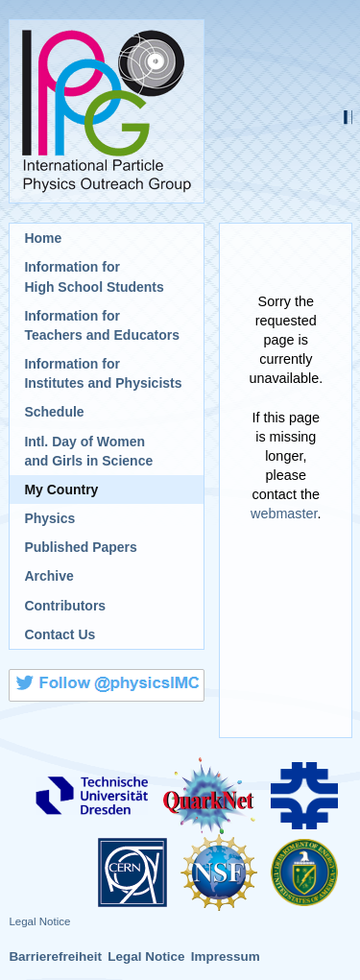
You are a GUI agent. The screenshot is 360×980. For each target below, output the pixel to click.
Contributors (65, 606)
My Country (61, 490)
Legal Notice (39, 921)
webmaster (284, 514)
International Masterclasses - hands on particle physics (286, 111)
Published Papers (80, 547)
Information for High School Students (94, 276)
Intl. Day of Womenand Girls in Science (88, 451)
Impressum (226, 956)
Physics (49, 518)
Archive (48, 576)
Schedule (54, 412)
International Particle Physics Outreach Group (107, 111)
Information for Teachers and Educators (102, 325)
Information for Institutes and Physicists (103, 373)
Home (43, 238)
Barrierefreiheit (55, 956)
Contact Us (60, 634)
